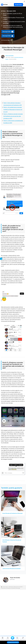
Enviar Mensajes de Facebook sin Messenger (12, 513)
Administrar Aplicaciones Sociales (15, 587)
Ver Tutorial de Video (7, 40)
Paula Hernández (9, 55)
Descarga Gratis (7, 32)
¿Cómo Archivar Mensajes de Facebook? (12, 569)
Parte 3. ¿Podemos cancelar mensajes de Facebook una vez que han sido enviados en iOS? (13, 116)
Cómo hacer (5, 587)
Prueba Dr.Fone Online (13, 642)
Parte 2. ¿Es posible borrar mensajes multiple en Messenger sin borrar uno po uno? (13, 110)
